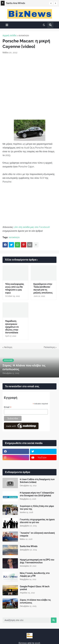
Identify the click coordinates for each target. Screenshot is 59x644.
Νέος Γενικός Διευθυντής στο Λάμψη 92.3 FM (35, 574)
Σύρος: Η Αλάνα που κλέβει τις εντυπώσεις (35, 601)
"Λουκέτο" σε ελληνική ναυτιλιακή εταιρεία (37, 534)
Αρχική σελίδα (9, 35)
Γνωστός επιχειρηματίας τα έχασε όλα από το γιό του (37, 521)
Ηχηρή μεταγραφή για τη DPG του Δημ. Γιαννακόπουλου (37, 561)
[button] (51, 3)
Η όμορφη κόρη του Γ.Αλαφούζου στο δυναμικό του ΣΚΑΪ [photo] (37, 494)
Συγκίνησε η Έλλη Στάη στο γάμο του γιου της (37, 508)
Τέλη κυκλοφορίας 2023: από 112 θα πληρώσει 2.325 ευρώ (15, 288)
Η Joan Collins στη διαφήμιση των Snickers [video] (37, 481)
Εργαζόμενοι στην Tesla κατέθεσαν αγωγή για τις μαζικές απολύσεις (43, 288)
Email (8, 407)
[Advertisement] (29, 87)
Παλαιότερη (49, 347)
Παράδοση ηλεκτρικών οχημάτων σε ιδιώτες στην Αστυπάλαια (12, 327)
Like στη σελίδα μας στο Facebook (32, 227)
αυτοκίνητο (24, 35)
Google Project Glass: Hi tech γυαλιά (35, 588)
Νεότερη (8, 347)
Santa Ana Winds (16, 3)
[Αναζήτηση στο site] (26, 620)
